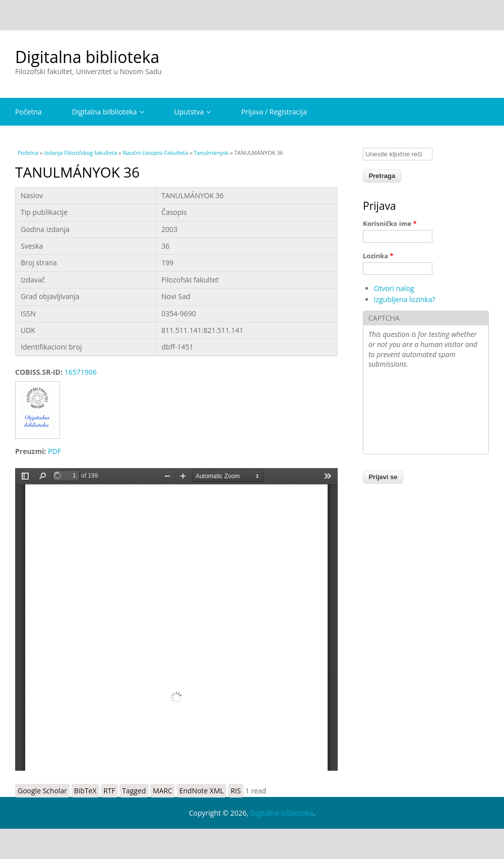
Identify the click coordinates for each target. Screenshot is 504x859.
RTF (109, 791)
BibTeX (85, 791)
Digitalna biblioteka (87, 57)
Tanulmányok (211, 153)
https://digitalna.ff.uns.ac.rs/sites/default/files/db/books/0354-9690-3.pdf (176, 619)
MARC (163, 791)
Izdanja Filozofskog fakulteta (81, 153)
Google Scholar (42, 791)
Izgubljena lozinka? (405, 299)
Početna (28, 112)
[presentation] (410, 413)
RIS (236, 791)
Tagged (134, 791)
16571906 (81, 372)
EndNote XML (202, 791)
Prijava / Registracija (274, 112)
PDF (54, 451)
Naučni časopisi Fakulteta (155, 153)
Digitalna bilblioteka (108, 112)
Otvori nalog (394, 288)
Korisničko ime (390, 223)
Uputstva (193, 112)
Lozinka (378, 256)
